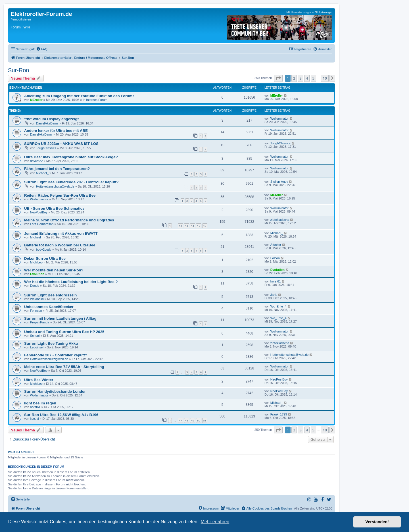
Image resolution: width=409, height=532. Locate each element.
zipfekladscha (280, 220)
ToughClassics (46, 148)
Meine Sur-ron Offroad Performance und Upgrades (69, 220)
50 (199, 420)
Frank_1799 (279, 414)
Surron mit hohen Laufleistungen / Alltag (60, 318)
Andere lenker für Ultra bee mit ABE (56, 131)
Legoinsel (37, 347)
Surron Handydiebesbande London (55, 391)
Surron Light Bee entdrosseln (50, 295)
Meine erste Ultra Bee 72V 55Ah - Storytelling (64, 367)
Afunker (276, 245)
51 (205, 420)
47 (180, 420)
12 (180, 226)
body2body (44, 250)
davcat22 (36, 161)
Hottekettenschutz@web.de (55, 186)
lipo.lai (35, 419)
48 (187, 420)
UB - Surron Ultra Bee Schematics (54, 208)
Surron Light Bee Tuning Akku (51, 343)
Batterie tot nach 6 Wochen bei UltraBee (60, 245)
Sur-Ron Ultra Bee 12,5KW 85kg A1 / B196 (61, 415)
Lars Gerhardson (42, 224)
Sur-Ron (18, 70)
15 (199, 226)
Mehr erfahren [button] (215, 522)
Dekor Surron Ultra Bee (45, 258)
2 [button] (294, 78)
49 (193, 420)
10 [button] (325, 78)
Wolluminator (279, 119)
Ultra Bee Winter (39, 380)
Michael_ (42, 173)
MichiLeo (36, 262)
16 (205, 226)
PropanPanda (40, 322)
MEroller (36, 100)
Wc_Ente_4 (278, 306)
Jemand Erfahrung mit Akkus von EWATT (61, 233)
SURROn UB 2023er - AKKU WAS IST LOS (61, 144)
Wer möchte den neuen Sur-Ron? (54, 270)
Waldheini (37, 299)
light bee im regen (40, 403)
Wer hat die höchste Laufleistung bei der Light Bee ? (71, 282)
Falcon (275, 258)
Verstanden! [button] (377, 522)
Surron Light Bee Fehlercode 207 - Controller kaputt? (71, 182)
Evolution (37, 274)
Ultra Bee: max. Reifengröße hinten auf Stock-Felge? (71, 157)
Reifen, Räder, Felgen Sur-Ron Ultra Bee (60, 195)
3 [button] (301, 78)
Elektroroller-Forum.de (41, 14)
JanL (274, 295)
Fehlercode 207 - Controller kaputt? (56, 355)
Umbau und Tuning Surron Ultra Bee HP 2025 (64, 332)
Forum (16, 27)
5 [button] (313, 78)
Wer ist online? (21, 452)
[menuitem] (42, 49)
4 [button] (307, 78)
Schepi (35, 336)
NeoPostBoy (39, 212)
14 (193, 226)
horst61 (276, 281)
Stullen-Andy (279, 182)
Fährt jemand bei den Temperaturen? (57, 169)
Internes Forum (97, 100)
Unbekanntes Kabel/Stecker (49, 307)
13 (187, 226)
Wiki (27, 27)
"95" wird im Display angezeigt (51, 119)
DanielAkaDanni (47, 123)
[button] (278, 78)
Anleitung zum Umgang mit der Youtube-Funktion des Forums (79, 96)
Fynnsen (36, 311)
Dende (35, 286)
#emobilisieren (21, 19)
